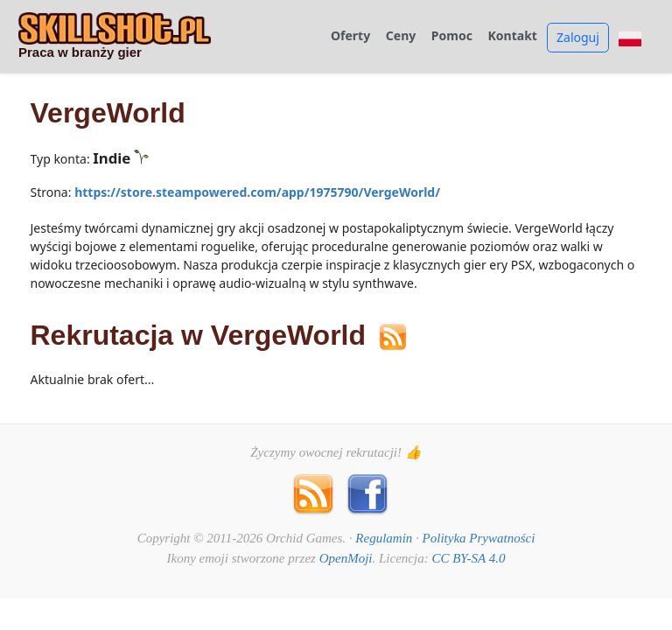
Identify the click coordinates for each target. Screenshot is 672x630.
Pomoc (452, 36)
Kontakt (513, 36)
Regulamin (384, 538)
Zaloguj (578, 37)
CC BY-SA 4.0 (468, 558)
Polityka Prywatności (479, 538)
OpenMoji (346, 558)
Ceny (401, 36)
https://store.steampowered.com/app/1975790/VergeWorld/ (257, 192)
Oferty (350, 36)
